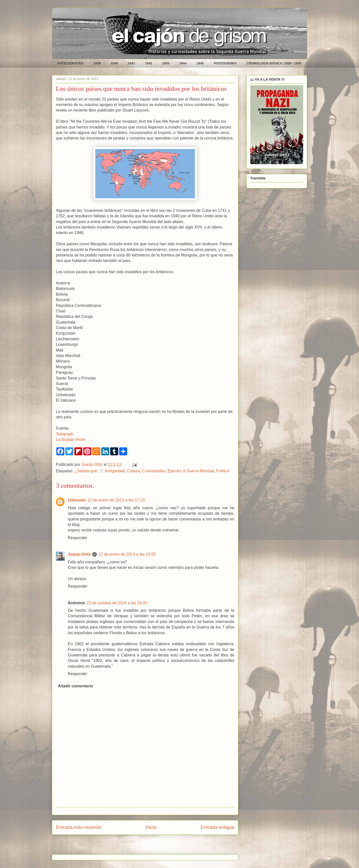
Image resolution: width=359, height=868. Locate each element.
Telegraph (65, 434)
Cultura (134, 471)
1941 (132, 63)
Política (223, 471)
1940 (114, 63)
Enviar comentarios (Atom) (158, 846)
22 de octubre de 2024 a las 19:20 (117, 603)
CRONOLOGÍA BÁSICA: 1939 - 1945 (274, 63)
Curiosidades (154, 471)
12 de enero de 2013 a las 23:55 (127, 554)
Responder (78, 538)
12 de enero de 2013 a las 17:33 (116, 500)
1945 (200, 63)
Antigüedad (115, 471)
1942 (148, 63)
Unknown (77, 500)
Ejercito (174, 471)
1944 (183, 63)
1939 (97, 63)
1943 (166, 63)
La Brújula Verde (71, 439)
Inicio (151, 827)
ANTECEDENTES (70, 63)
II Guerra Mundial (199, 471)
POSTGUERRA (225, 63)
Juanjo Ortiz (79, 554)
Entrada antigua (218, 827)
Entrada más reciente (79, 827)
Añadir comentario (75, 686)
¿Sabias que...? (89, 471)
